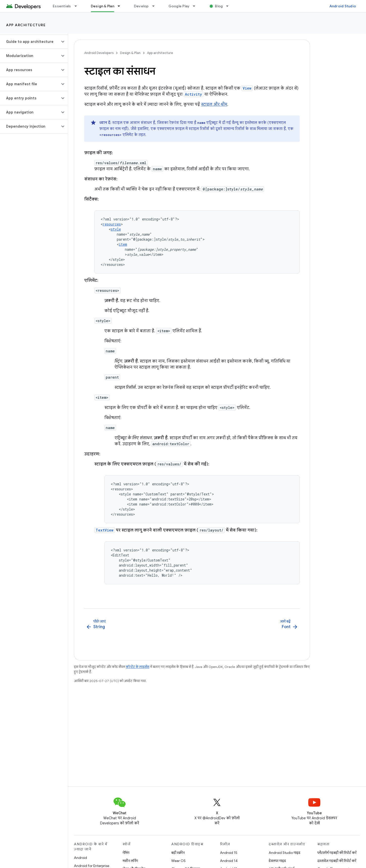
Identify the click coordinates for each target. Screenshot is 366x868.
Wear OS (178, 861)
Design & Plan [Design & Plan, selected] (103, 6)
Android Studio (343, 6)
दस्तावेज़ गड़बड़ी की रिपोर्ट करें (337, 861)
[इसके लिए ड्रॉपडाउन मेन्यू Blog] (230, 6)
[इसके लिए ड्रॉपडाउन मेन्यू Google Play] (196, 6)
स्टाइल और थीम (214, 104)
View (247, 88)
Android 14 (229, 861)
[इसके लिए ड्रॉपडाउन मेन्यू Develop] (156, 6)
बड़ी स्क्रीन (178, 853)
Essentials (62, 6)
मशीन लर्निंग (130, 861)
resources (112, 224)
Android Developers (99, 53)
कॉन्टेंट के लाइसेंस (138, 667)
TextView (105, 530)
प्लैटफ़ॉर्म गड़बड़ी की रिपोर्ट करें (337, 853)
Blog (219, 6)
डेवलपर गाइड (277, 861)
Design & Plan (130, 53)
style (116, 229)
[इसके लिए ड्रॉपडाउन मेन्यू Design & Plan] (121, 6)
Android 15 (229, 853)
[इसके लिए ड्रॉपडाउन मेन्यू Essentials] (78, 6)
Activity (193, 94)
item (123, 244)
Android (80, 858)
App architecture (26, 25)
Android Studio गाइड (285, 853)
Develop (141, 6)
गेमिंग (126, 853)
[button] (30, 42)
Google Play (179, 6)
